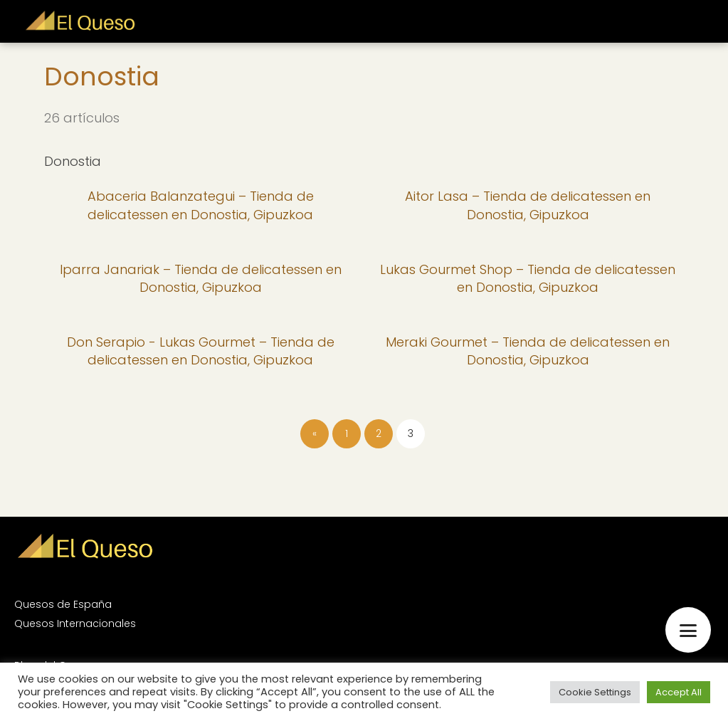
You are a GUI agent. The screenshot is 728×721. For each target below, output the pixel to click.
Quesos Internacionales (75, 623)
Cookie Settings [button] (595, 692)
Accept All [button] (679, 692)
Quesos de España (63, 604)
